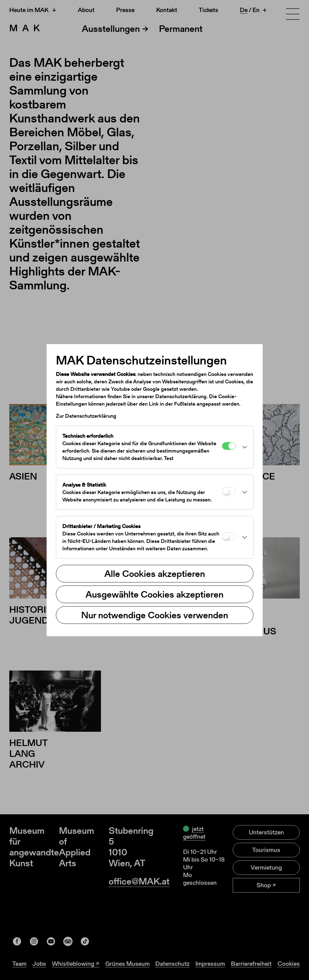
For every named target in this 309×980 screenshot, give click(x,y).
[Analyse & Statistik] (229, 491)
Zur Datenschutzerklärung (86, 416)
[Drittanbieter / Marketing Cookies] (229, 536)
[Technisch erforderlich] (229, 446)
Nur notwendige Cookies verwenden (155, 615)
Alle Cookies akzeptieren (155, 573)
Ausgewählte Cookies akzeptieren (154, 594)
